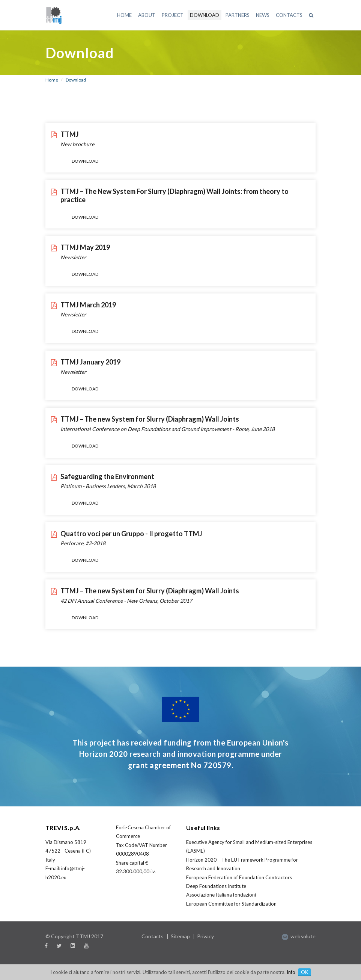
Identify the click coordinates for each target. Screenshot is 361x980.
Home (52, 80)
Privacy (205, 936)
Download (76, 80)
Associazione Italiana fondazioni (221, 895)
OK (305, 972)
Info (291, 972)
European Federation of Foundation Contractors (239, 877)
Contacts (153, 936)
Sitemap (180, 936)
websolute (299, 936)
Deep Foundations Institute (216, 886)
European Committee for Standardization (231, 904)
